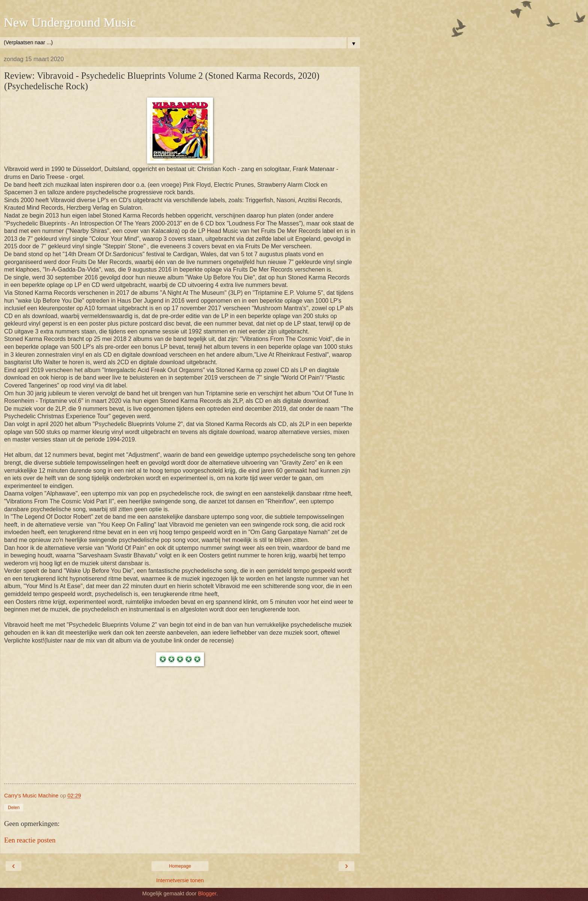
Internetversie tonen (180, 880)
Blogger (207, 893)
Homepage (180, 866)
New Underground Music (70, 22)
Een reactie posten (30, 840)
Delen (14, 808)
